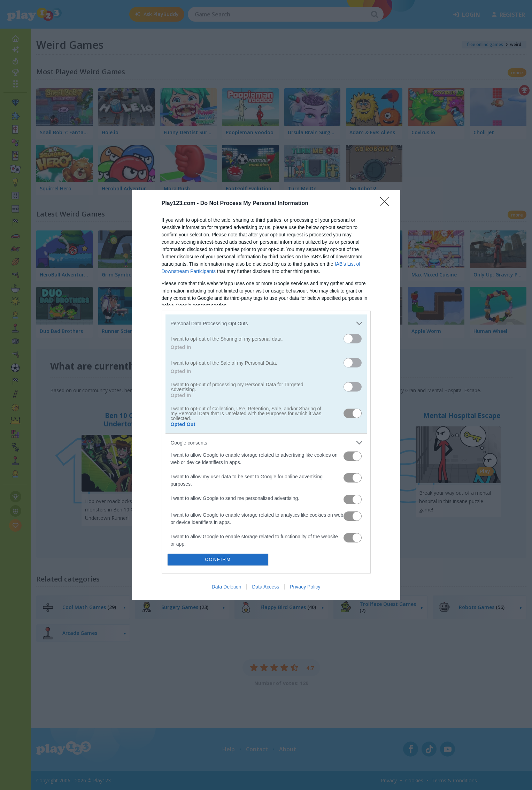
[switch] (353, 339)
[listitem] (266, 323)
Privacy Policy (305, 587)
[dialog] (266, 395)
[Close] (387, 204)
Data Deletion (227, 587)
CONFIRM (218, 559)
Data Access (265, 587)
